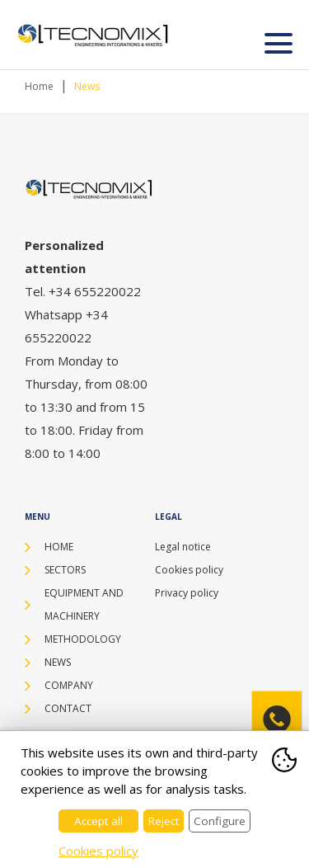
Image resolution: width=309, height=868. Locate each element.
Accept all (98, 821)
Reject (164, 821)
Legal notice (183, 547)
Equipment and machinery (84, 604)
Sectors (65, 570)
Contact (68, 708)
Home (39, 86)
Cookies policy (189, 570)
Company (69, 685)
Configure (220, 821)
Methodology (83, 639)
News (87, 86)
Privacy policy (187, 593)
